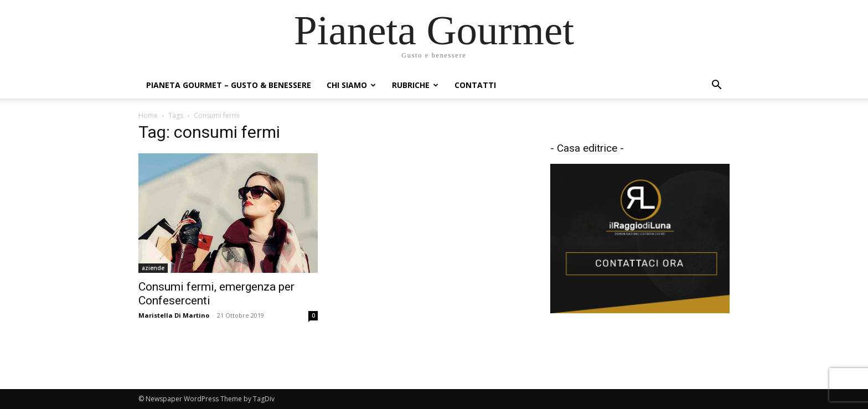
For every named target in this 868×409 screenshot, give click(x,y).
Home (148, 115)
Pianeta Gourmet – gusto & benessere (229, 85)
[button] (716, 86)
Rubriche (415, 85)
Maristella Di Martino (174, 315)
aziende (153, 268)
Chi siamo (351, 85)
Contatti (475, 85)
